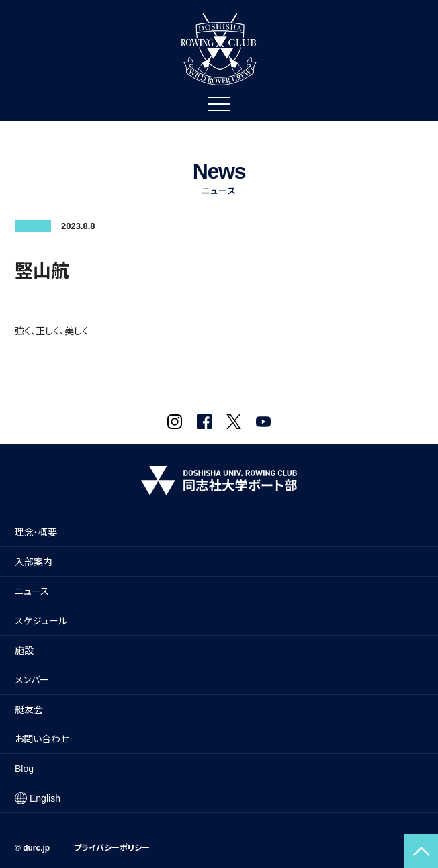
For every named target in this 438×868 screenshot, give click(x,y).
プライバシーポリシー (112, 848)
